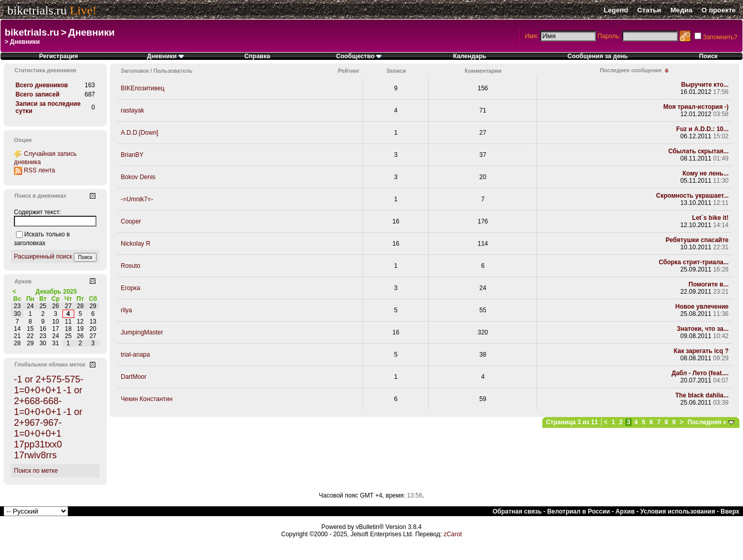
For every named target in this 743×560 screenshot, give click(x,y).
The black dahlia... (702, 395)
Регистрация (59, 56)
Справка (257, 56)
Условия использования (678, 511)
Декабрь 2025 (56, 292)
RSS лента (39, 170)
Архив (625, 511)
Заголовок (135, 71)
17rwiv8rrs (35, 455)
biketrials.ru (37, 10)
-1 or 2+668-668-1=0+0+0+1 (48, 401)
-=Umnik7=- (137, 199)
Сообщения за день (598, 56)
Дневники (91, 32)
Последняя (707, 422)
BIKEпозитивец (143, 88)
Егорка (131, 288)
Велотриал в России (578, 511)
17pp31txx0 (38, 444)
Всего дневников (42, 85)
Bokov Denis (138, 177)
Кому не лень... (706, 173)
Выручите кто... (705, 85)
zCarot (453, 534)
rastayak (132, 110)
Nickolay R (135, 244)
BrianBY (132, 155)
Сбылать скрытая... (698, 151)
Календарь (470, 56)
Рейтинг (349, 71)
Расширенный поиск (43, 257)
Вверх (730, 511)
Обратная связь (517, 511)
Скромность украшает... (692, 196)
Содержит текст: (37, 212)
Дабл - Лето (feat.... (700, 373)
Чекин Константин (147, 399)
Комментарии (483, 71)
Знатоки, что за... (703, 329)
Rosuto (131, 266)
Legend (616, 10)
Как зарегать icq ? (701, 351)
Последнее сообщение (631, 70)
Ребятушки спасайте (697, 240)
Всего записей (37, 94)
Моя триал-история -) (696, 107)
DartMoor (134, 377)
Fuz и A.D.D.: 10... (702, 129)
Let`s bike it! (710, 218)
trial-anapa (135, 355)
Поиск (708, 56)
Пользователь (173, 71)
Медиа (681, 10)
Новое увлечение (702, 307)
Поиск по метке (36, 471)
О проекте (719, 10)
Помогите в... (709, 284)
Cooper (131, 221)
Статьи (649, 10)
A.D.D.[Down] (140, 133)
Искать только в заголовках (42, 239)
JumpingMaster (142, 332)
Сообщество (359, 56)
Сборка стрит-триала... (694, 262)
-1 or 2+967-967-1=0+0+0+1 (48, 423)
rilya (126, 310)
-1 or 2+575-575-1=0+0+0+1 (49, 385)
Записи (396, 71)
